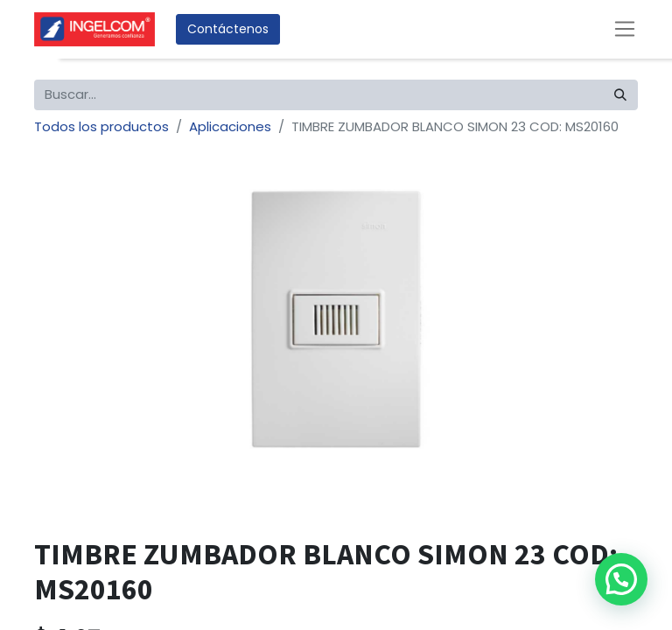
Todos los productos (101, 126)
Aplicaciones (230, 126)
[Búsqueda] (620, 95)
